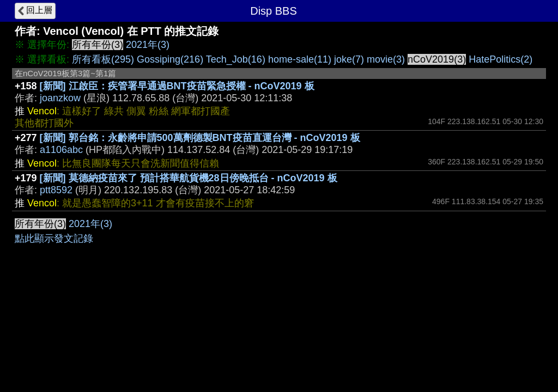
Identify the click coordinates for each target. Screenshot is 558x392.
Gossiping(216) (170, 59)
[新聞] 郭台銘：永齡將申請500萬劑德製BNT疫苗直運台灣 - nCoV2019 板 (200, 138)
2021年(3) (148, 45)
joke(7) (349, 59)
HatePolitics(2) (501, 59)
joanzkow (60, 98)
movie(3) (386, 59)
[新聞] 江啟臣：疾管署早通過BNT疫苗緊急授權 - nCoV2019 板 (177, 86)
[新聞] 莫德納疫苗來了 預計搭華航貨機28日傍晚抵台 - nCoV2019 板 (189, 178)
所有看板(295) (103, 59)
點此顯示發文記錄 (54, 238)
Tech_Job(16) (236, 59)
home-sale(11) (300, 59)
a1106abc (61, 150)
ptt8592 (56, 190)
